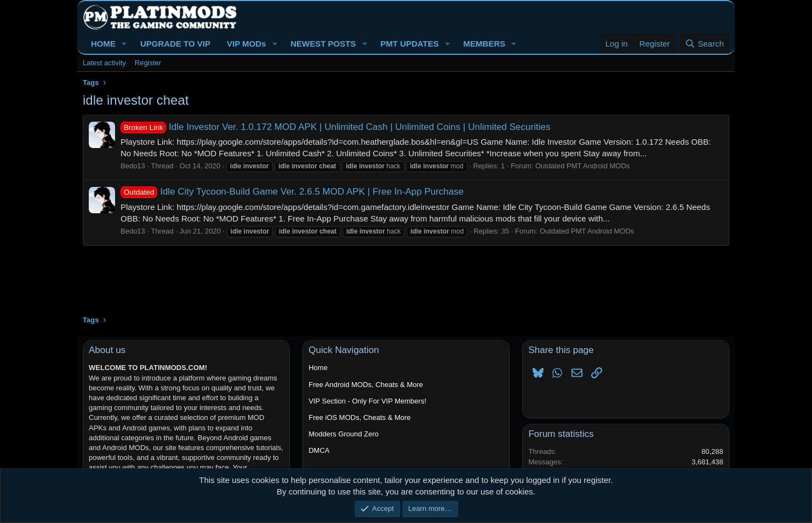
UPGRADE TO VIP (175, 44)
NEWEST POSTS (323, 44)
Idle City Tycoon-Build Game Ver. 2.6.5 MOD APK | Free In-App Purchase (292, 192)
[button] (124, 44)
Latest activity (104, 63)
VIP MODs (246, 44)
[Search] (704, 44)
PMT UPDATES (409, 44)
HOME (103, 44)
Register (148, 63)
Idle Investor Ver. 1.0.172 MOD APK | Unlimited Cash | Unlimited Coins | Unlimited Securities (335, 127)
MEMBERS (485, 44)
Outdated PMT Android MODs (582, 166)
